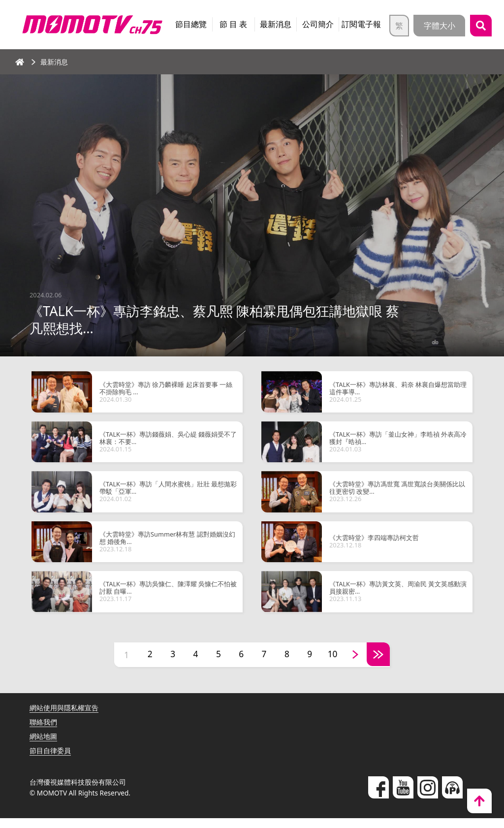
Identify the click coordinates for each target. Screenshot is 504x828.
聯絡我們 (43, 732)
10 (336, 665)
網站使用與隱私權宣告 (64, 717)
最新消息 (276, 24)
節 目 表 (233, 24)
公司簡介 (318, 24)
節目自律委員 (50, 760)
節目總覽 (191, 24)
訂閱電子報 (361, 24)
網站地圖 (43, 746)
